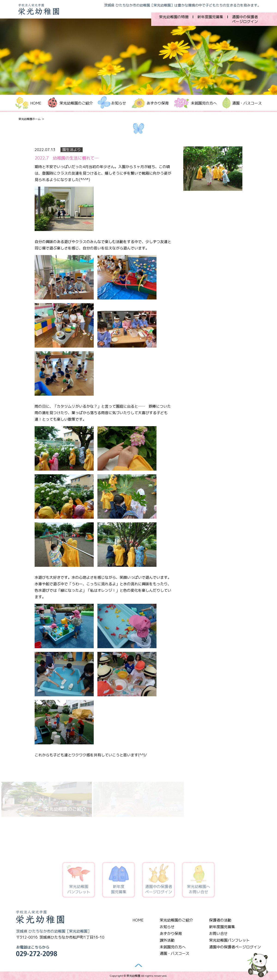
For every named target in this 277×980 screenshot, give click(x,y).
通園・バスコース (247, 103)
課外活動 (167, 940)
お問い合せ (218, 934)
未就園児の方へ (204, 103)
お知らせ (167, 927)
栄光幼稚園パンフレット (229, 940)
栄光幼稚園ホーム (30, 119)
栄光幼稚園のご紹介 (176, 920)
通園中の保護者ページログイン (245, 19)
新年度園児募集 (210, 17)
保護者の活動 (220, 920)
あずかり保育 (158, 103)
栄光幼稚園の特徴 (174, 17)
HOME (36, 103)
